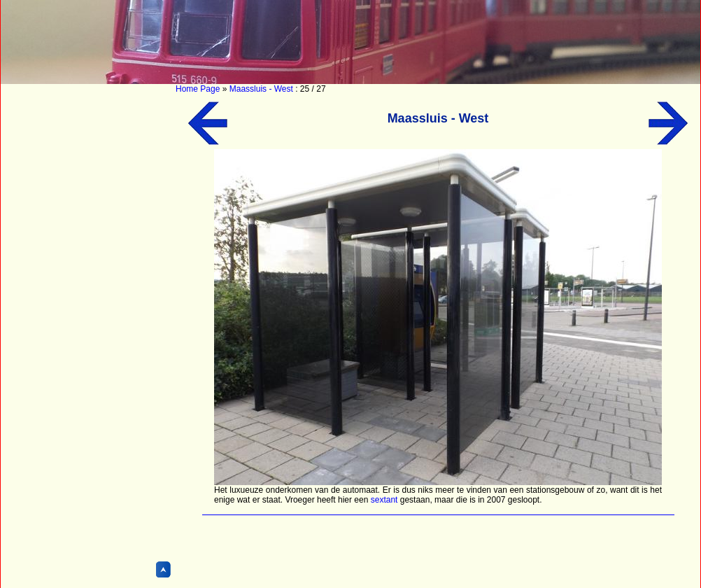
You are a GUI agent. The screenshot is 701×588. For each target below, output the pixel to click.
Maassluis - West (261, 89)
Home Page (198, 89)
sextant (384, 500)
